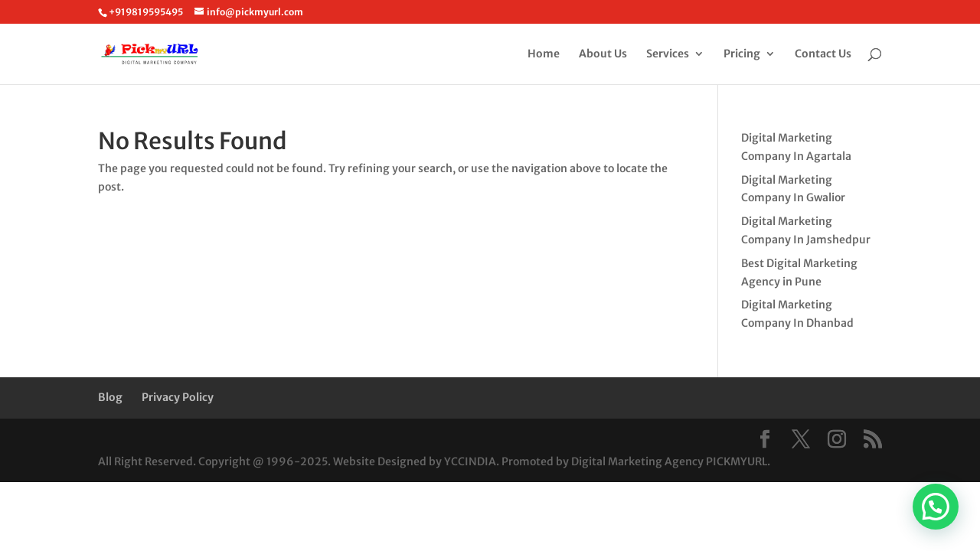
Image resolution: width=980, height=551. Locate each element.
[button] (936, 507)
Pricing (742, 54)
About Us (603, 54)
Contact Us (823, 54)
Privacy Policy (178, 397)
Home (544, 54)
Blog (110, 397)
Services (668, 54)
